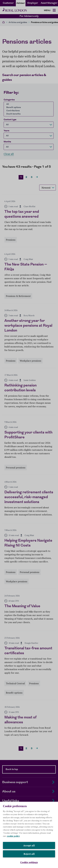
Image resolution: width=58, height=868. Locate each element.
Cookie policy (28, 856)
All (28, 104)
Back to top (12, 769)
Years (6, 131)
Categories (9, 100)
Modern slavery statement (14, 860)
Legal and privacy (10, 856)
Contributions (28, 111)
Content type (10, 120)
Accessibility (44, 856)
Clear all (9, 154)
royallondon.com (34, 817)
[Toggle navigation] (50, 10)
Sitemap (34, 860)
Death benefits (28, 114)
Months (7, 142)
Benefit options (28, 107)
